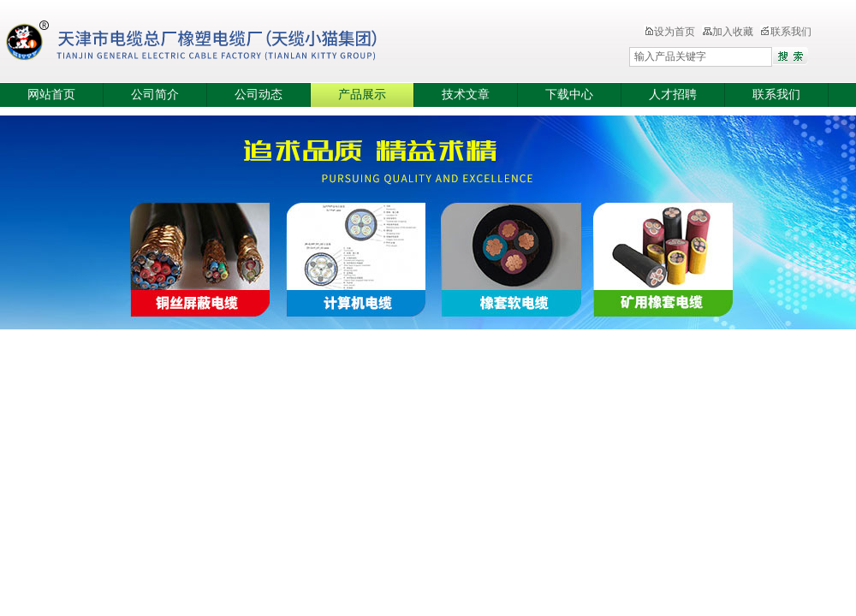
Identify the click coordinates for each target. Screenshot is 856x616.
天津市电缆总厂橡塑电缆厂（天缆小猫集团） (217, 43)
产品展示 (362, 95)
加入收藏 (728, 32)
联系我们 (786, 32)
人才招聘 (673, 95)
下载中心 (569, 95)
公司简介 (155, 95)
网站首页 (51, 95)
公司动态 (259, 95)
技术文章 (466, 95)
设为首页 (669, 32)
